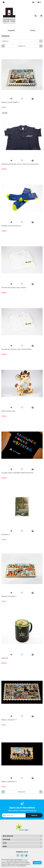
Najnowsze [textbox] (5, 41)
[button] (39, 2)
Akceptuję (37, 863)
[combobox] (22, 41)
